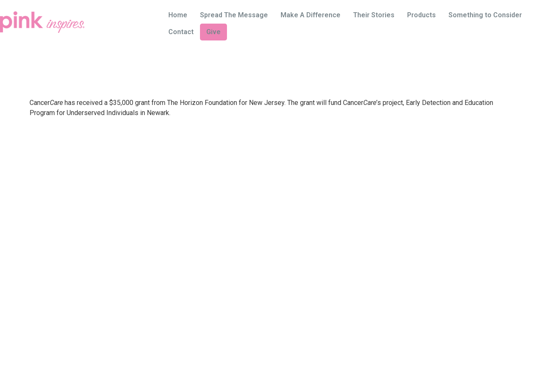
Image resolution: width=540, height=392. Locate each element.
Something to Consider (485, 15)
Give (213, 32)
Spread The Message (234, 15)
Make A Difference (310, 15)
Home (178, 15)
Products (421, 15)
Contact (181, 32)
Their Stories (374, 15)
